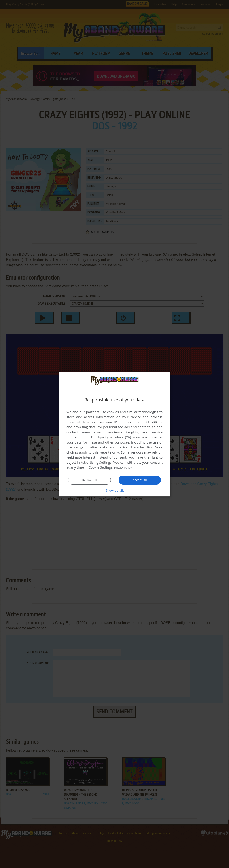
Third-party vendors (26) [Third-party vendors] (111, 437)
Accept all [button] (140, 480)
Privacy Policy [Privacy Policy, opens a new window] (125, 467)
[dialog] (114, 434)
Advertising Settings (96, 463)
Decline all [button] (89, 480)
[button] (114, 491)
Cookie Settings (101, 467)
